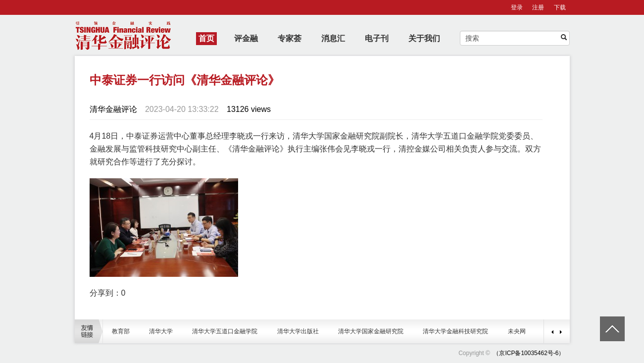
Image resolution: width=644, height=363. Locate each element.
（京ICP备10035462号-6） (529, 353)
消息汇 (333, 38)
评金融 (246, 38)
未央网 (517, 331)
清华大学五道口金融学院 (225, 331)
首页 (206, 38)
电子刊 (377, 38)
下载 (560, 7)
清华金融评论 (113, 109)
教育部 (121, 331)
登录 (517, 7)
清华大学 (161, 331)
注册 (538, 7)
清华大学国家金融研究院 (371, 331)
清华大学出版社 (298, 331)
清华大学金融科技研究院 (455, 331)
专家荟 (290, 38)
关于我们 (424, 38)
